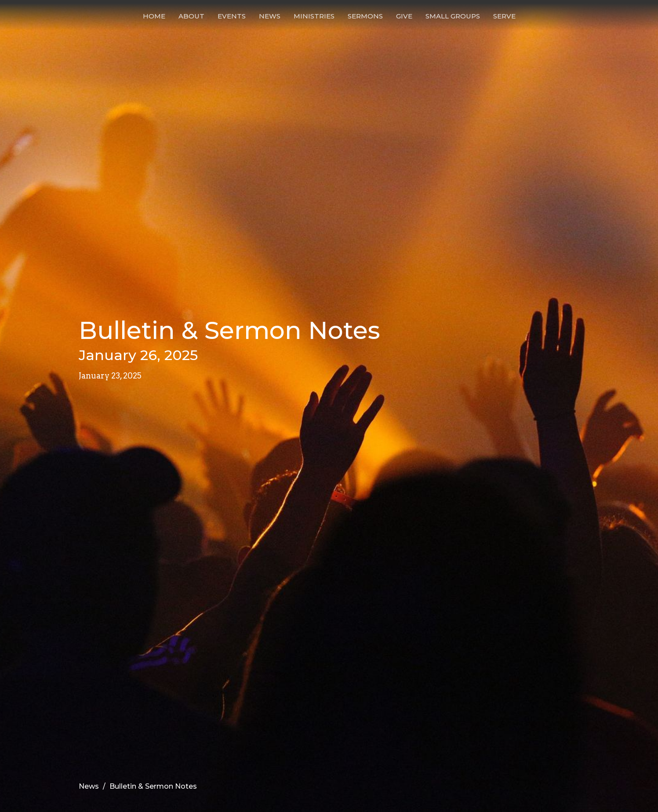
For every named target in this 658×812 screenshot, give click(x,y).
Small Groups (453, 16)
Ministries (314, 16)
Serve (504, 16)
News (270, 16)
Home (154, 16)
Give (404, 16)
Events (232, 16)
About (191, 16)
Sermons (365, 16)
